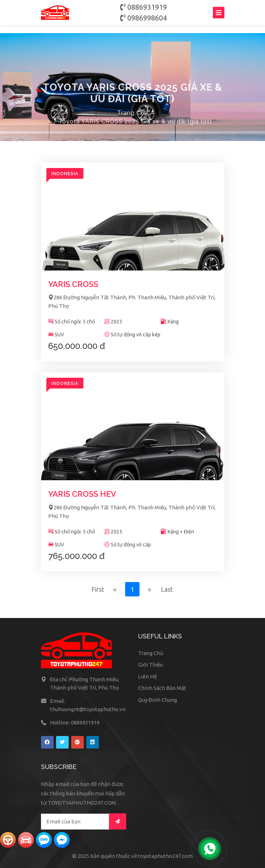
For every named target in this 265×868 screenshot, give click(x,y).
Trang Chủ (133, 113)
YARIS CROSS (73, 284)
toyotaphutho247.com (165, 856)
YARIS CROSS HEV (82, 494)
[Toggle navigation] (219, 13)
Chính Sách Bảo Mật (162, 688)
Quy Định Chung (157, 700)
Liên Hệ (147, 676)
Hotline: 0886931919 (75, 722)
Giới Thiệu (150, 665)
